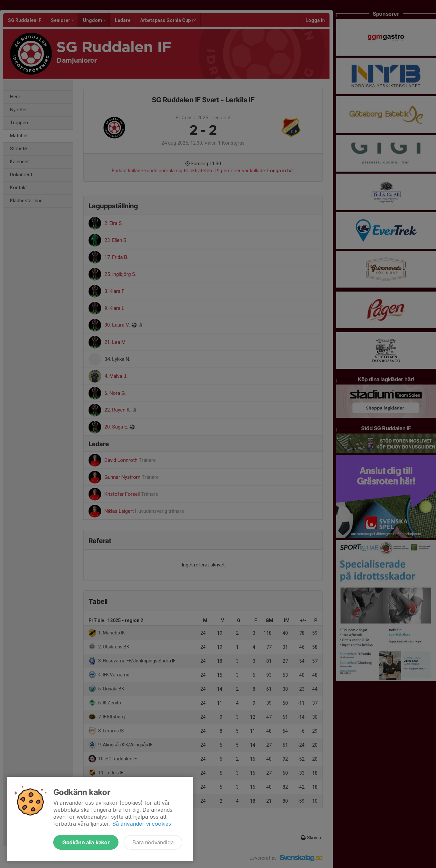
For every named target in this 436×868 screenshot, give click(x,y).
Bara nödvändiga (153, 842)
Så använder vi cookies (142, 824)
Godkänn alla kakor (86, 842)
